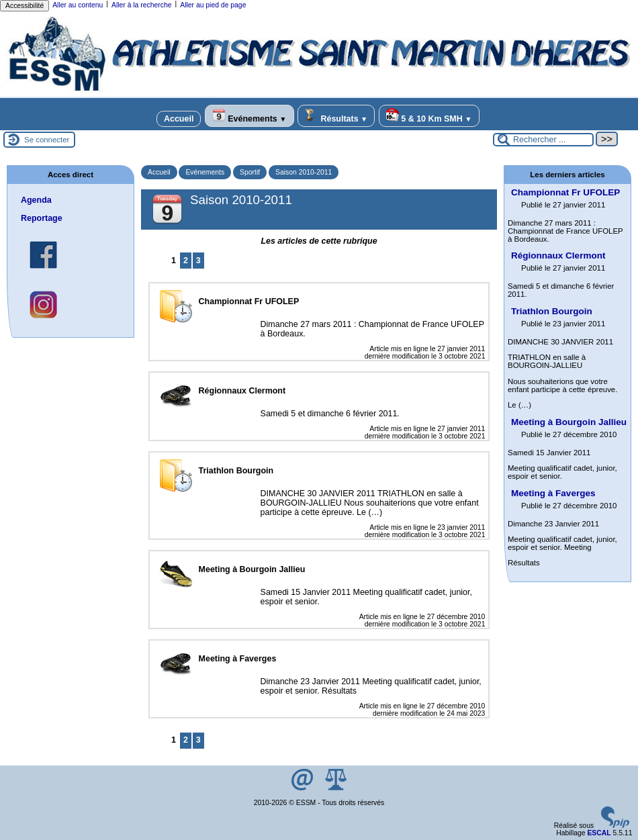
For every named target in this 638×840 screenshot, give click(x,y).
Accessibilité (25, 6)
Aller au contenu (78, 5)
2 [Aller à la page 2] (186, 261)
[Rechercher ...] (543, 140)
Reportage (42, 218)
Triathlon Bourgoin (552, 311)
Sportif (250, 172)
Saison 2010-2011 (304, 172)
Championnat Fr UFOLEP (565, 192)
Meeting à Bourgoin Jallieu (569, 422)
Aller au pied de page (213, 5)
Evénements (249, 116)
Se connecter (47, 140)
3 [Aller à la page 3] (198, 261)
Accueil (179, 119)
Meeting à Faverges (553, 493)
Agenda (36, 200)
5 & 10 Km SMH (429, 116)
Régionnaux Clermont (558, 255)
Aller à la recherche (142, 5)
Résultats (336, 116)
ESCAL (599, 833)
